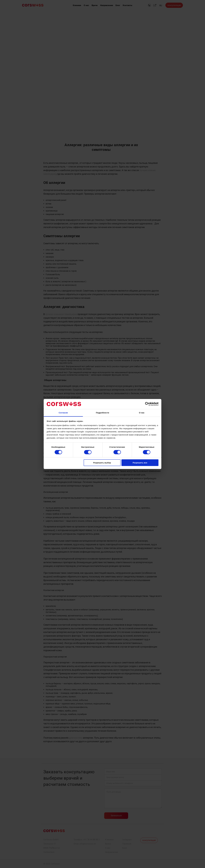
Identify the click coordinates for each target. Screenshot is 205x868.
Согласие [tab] (63, 413)
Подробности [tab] (103, 413)
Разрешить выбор (102, 463)
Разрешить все (140, 463)
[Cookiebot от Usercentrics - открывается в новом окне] (147, 404)
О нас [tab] (142, 413)
